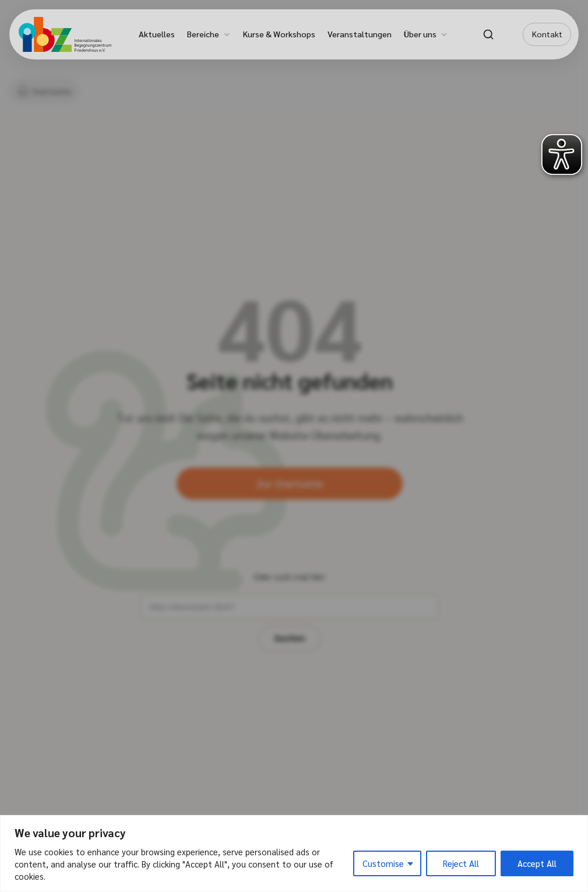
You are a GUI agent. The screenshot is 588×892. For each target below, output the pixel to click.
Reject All (461, 863)
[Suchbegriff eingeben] (253, 626)
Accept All (537, 863)
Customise (383, 863)
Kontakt (547, 34)
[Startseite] (46, 91)
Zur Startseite (290, 500)
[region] (294, 854)
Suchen (380, 626)
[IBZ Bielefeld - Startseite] (65, 34)
